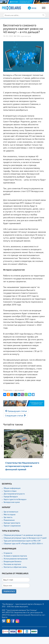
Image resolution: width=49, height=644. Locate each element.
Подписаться (9, 591)
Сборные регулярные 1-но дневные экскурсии (23, 535)
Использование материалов (16, 559)
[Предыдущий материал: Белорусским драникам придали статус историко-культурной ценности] (16, 411)
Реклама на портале (12, 564)
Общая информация (12, 488)
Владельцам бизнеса (13, 561)
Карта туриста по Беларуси (15, 499)
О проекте (8, 553)
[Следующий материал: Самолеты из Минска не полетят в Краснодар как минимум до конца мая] (15, 416)
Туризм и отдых (10, 491)
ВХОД (34, 8)
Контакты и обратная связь (15, 567)
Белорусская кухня (12, 502)
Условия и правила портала (15, 556)
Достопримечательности (14, 494)
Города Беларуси (11, 496)
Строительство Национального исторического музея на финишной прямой (22, 466)
